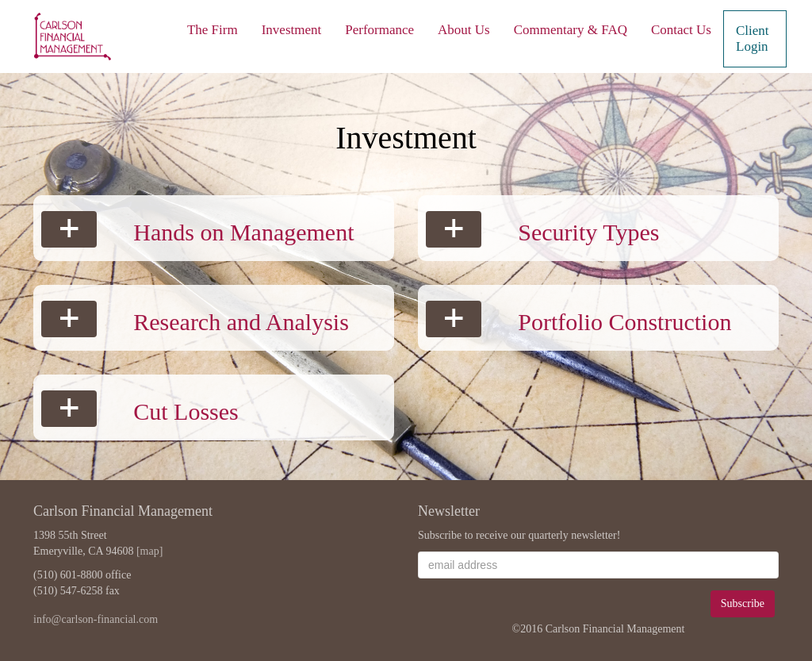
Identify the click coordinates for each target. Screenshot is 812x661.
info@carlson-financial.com (96, 619)
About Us (464, 30)
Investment (292, 30)
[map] (149, 551)
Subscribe (743, 603)
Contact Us (681, 30)
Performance (379, 30)
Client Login (753, 38)
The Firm (213, 30)
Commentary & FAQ (571, 30)
